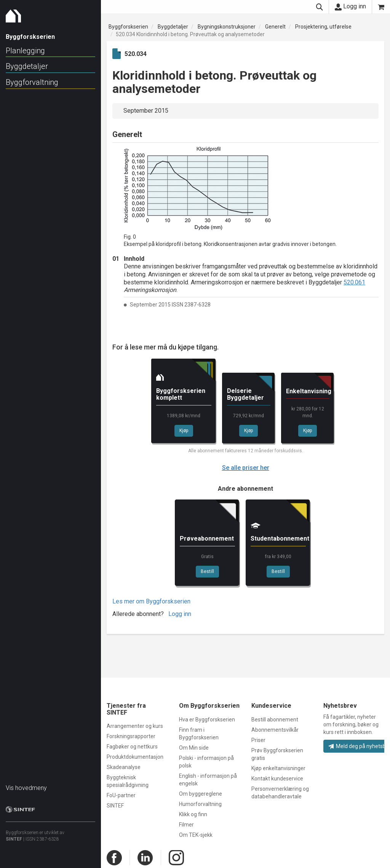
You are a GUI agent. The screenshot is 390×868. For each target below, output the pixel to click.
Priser (258, 740)
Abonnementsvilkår (275, 730)
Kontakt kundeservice (277, 779)
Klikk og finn (193, 814)
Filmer (186, 825)
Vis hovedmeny (26, 784)
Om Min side (194, 748)
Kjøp (184, 431)
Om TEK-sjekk (196, 835)
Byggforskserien (128, 27)
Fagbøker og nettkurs (132, 747)
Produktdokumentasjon (135, 757)
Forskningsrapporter (131, 736)
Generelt (275, 27)
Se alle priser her (246, 468)
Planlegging (25, 51)
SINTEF (14, 835)
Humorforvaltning (200, 804)
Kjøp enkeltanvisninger (278, 768)
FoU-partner (121, 795)
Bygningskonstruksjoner (227, 27)
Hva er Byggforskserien (207, 720)
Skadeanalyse (124, 767)
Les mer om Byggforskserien (151, 601)
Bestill (207, 571)
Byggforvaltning (32, 82)
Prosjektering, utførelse (323, 27)
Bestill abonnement (275, 720)
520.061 (354, 282)
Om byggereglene (201, 794)
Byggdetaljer (27, 66)
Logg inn (350, 6)
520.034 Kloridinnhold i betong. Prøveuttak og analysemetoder (190, 34)
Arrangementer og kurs (135, 726)
